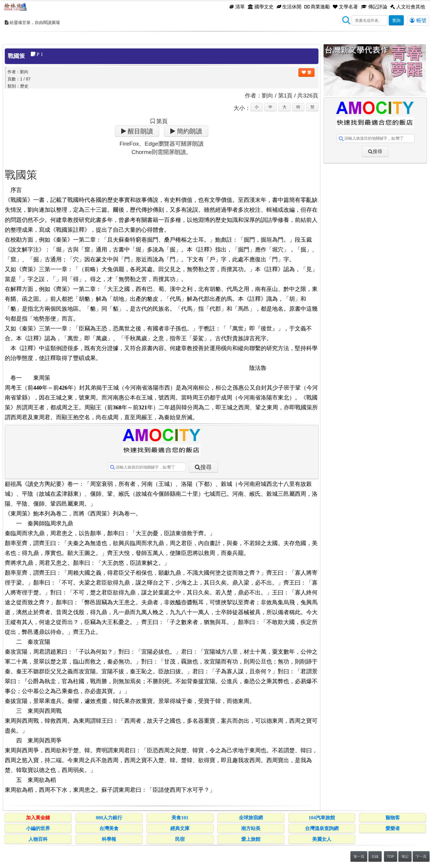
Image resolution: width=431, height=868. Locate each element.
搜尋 (206, 467)
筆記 (405, 857)
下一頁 (421, 857)
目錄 (375, 857)
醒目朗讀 (140, 131)
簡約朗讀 (189, 131)
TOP (391, 857)
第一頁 (359, 857)
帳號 (418, 20)
